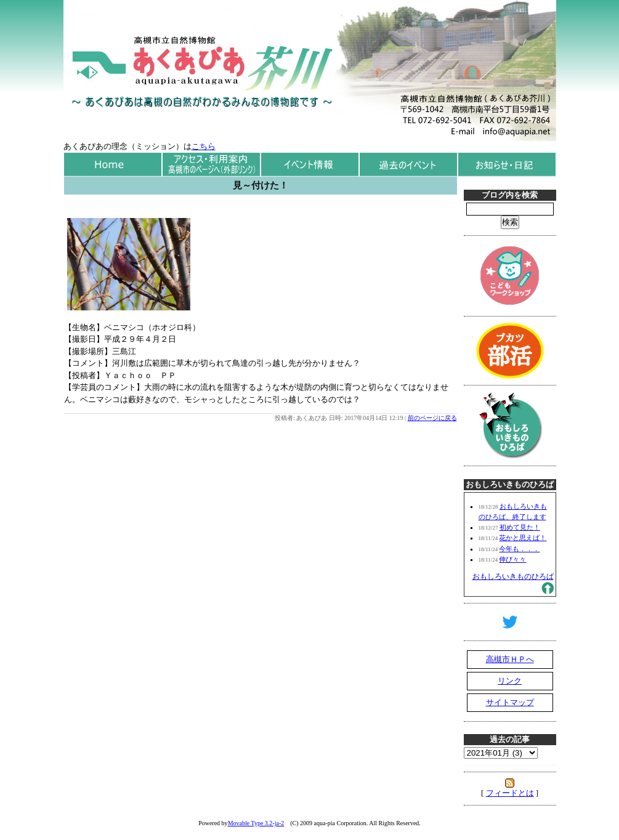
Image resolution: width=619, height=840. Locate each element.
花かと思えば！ (523, 538)
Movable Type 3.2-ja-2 (256, 823)
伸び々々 (512, 559)
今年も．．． (519, 549)
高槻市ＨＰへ (510, 659)
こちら (204, 146)
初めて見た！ (520, 527)
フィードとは (510, 793)
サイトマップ (510, 702)
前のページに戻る (432, 418)
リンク (510, 681)
